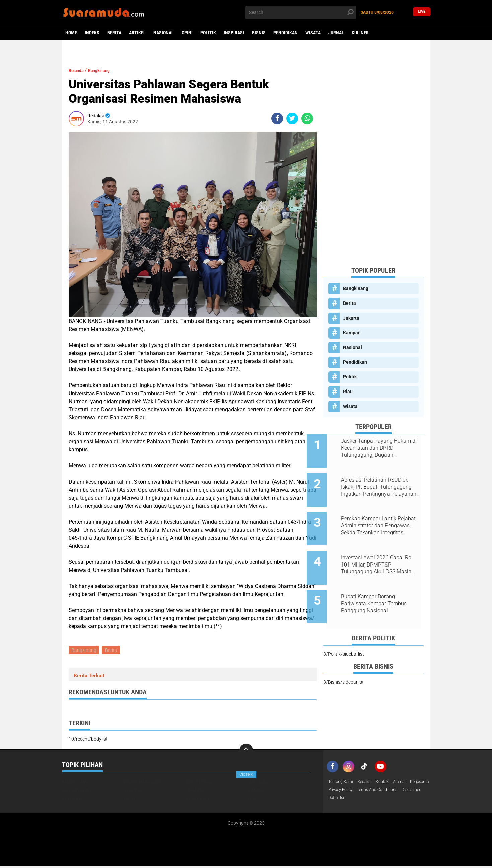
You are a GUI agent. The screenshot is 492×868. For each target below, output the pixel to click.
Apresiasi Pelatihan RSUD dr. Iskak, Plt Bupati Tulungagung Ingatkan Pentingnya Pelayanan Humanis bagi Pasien (382, 482)
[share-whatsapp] (307, 119)
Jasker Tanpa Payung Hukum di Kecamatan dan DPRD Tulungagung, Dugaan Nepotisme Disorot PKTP (382, 448)
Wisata (313, 33)
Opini (187, 33)
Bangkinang (108, 70)
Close (246, 774)
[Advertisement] (373, 161)
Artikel (137, 33)
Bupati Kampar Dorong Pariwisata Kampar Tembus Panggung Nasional (379, 583)
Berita (114, 33)
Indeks (92, 33)
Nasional (164, 33)
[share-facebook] (277, 119)
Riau (348, 392)
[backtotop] (246, 751)
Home (71, 33)
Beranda (79, 70)
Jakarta (351, 318)
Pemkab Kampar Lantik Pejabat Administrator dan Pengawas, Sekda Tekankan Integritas (380, 516)
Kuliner (360, 33)
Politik (208, 33)
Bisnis (259, 33)
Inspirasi (234, 33)
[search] (301, 12)
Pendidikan (286, 33)
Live (422, 12)
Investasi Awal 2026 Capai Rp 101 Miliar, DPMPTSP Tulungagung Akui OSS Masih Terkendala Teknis (382, 549)
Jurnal (336, 33)
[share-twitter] (292, 119)
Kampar (351, 333)
